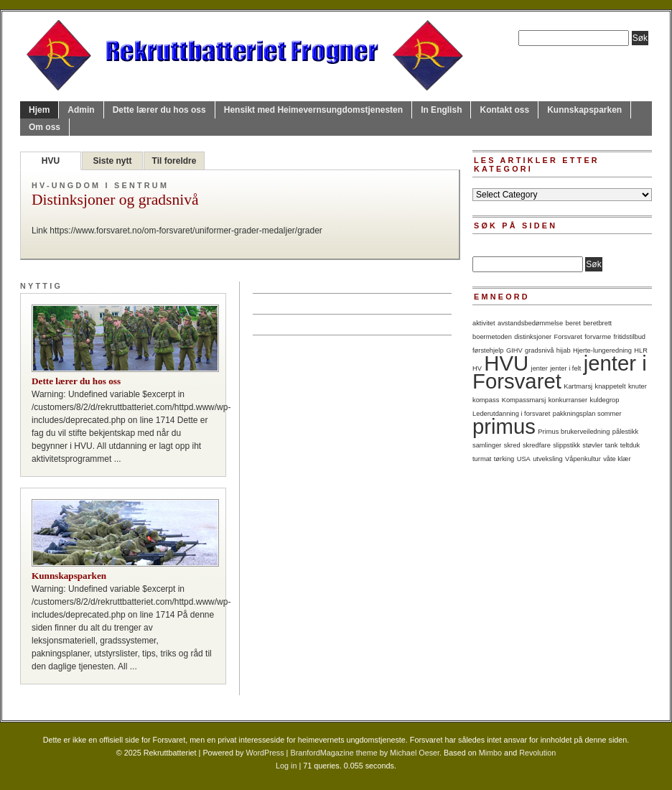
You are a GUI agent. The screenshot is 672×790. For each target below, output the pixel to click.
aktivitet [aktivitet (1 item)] (484, 323)
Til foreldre (174, 161)
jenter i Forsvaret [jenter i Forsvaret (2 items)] (560, 372)
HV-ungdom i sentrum (100, 185)
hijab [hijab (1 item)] (564, 350)
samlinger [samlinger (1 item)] (487, 445)
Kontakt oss (504, 110)
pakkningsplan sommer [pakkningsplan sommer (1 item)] (587, 414)
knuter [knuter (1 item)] (638, 386)
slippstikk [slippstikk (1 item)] (566, 445)
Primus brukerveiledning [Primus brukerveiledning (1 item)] (574, 432)
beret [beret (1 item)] (573, 323)
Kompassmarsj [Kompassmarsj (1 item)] (524, 400)
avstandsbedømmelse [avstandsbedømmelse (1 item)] (530, 323)
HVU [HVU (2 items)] (506, 363)
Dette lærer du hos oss (159, 110)
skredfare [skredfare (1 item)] (537, 445)
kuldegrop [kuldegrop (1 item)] (605, 400)
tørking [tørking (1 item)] (504, 459)
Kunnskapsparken (584, 110)
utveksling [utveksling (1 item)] (547, 459)
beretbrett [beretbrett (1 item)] (597, 323)
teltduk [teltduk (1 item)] (630, 445)
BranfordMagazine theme (333, 753)
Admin (81, 110)
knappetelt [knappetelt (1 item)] (610, 386)
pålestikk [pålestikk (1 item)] (625, 432)
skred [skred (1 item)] (512, 445)
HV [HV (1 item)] (477, 368)
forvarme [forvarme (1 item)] (598, 337)
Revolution (537, 753)
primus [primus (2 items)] (504, 426)
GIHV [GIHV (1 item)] (514, 350)
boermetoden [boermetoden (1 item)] (492, 337)
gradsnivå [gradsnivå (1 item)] (539, 350)
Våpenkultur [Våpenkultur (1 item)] (583, 459)
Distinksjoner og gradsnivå (115, 200)
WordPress (265, 753)
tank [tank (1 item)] (612, 445)
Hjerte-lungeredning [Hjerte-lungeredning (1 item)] (602, 350)
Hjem (39, 110)
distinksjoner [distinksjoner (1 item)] (533, 337)
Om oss (45, 127)
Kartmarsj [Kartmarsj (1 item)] (578, 386)
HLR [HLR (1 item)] (641, 350)
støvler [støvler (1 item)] (592, 445)
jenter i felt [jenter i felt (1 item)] (565, 368)
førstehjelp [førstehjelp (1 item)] (488, 350)
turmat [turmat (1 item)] (482, 459)
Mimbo (490, 753)
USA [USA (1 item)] (524, 459)
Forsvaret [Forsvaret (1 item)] (568, 337)
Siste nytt (112, 161)
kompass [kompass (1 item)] (486, 400)
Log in (286, 766)
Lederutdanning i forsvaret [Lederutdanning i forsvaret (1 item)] (511, 414)
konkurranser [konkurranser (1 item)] (568, 400)
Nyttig (41, 286)
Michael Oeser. (416, 753)
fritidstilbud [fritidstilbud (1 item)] (629, 337)
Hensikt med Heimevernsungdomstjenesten (313, 110)
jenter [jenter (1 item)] (540, 368)
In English (441, 110)
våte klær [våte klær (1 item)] (617, 459)
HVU (51, 161)
